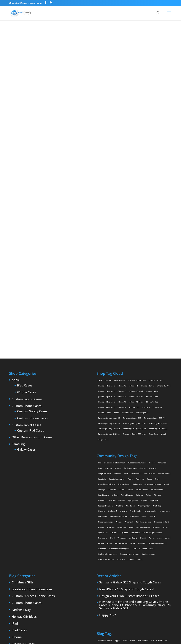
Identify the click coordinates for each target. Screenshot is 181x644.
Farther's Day (21, 486)
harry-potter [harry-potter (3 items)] (144, 381)
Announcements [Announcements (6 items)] (105, 516)
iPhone (17, 513)
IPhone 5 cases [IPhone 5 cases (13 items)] (115, 538)
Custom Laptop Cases (27, 275)
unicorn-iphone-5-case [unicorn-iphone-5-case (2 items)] (144, 424)
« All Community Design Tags (84, 34)
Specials (17, 595)
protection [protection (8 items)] (112, 554)
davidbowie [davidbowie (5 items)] (104, 371)
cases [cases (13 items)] (133, 516)
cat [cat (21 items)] (158, 355)
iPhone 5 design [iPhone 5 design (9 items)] (131, 538)
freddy (112, 34)
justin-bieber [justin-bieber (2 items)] (137, 387)
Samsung (18, 320)
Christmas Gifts (23, 458)
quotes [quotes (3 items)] (125, 408)
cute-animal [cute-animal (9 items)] (142, 365)
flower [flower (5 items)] (158, 371)
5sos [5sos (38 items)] (153, 338)
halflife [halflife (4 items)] (120, 381)
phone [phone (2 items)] (157, 403)
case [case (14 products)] (100, 256)
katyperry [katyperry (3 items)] (166, 387)
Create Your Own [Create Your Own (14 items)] (159, 516)
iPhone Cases (27, 268)
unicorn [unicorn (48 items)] (102, 424)
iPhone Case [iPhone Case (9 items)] (148, 543)
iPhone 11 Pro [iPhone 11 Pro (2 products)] (155, 256)
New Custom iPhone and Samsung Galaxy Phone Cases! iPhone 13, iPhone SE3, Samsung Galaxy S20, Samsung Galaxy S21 (135, 481)
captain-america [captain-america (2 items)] (117, 355)
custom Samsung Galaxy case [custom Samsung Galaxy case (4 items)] (133, 527)
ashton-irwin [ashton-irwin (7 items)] (131, 344)
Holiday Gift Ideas (24, 493)
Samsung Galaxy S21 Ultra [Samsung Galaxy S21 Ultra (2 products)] (135, 304)
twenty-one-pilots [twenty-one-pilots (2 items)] (158, 419)
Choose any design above (65, 175)
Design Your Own (90, 202)
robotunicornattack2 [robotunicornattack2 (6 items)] (128, 413)
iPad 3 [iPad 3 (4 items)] (123, 532)
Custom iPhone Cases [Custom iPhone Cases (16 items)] (148, 521)
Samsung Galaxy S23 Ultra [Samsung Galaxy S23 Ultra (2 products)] (135, 310)
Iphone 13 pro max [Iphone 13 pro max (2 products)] (106, 272)
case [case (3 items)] (125, 516)
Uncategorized (22, 602)
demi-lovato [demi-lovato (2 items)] (128, 371)
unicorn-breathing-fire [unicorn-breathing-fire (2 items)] (120, 424)
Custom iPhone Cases (32, 294)
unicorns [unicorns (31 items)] (122, 435)
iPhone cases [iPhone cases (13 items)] (162, 543)
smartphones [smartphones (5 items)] (104, 559)
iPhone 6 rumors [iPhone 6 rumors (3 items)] (132, 543)
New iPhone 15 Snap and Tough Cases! (126, 465)
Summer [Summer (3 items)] (116, 559)
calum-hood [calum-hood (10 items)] (164, 349)
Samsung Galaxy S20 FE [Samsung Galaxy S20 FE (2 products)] (154, 294)
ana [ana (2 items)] (101, 344)
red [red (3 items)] (113, 413)
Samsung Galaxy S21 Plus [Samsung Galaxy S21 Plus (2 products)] (109, 304)
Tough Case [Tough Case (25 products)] (103, 315)
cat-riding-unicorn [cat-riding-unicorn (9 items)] (107, 360)
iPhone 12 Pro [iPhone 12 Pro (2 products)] (163, 261)
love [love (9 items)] (145, 392)
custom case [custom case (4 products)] (120, 256)
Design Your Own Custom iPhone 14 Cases (129, 472)
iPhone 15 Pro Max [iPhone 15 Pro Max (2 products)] (106, 283)
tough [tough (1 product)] (164, 310)
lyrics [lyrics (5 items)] (119, 397)
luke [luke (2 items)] (153, 392)
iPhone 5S (19, 547)
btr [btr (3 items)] (127, 349)
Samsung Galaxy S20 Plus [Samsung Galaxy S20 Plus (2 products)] (109, 299)
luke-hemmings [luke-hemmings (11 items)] (106, 397)
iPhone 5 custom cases (28, 540)
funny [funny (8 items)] (122, 376)
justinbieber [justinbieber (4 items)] (152, 387)
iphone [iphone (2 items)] (102, 387)
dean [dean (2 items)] (116, 371)
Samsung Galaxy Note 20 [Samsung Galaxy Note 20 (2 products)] (109, 294)
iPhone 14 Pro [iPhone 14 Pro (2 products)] (152, 272)
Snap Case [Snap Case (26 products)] (154, 310)
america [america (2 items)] (162, 338)
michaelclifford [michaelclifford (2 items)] (162, 397)
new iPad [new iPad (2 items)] (144, 548)
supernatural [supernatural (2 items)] (122, 419)
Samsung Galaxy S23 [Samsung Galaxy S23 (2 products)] (158, 304)
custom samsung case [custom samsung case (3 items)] (108, 527)
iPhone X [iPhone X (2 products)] (146, 283)
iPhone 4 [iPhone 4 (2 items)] (142, 532)
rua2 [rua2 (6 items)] (144, 413)
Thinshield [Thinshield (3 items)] (127, 559)
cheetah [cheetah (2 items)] (138, 360)
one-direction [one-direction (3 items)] (144, 403)
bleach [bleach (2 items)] (118, 349)
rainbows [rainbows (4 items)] (103, 413)
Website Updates (24, 609)
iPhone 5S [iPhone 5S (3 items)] (164, 538)
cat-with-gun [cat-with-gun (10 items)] (124, 360)
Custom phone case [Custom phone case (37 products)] (137, 256)
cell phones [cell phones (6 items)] (143, 516)
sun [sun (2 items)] (110, 419)
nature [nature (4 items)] (112, 403)
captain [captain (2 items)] (102, 355)
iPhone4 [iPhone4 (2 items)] (152, 532)
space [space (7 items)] (102, 419)
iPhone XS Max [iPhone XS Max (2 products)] (104, 288)
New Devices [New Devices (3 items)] (131, 548)
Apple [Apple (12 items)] (118, 516)
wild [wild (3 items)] (132, 435)
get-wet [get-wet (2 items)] (155, 376)
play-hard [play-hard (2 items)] (103, 408)
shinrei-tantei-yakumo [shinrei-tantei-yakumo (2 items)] (160, 413)
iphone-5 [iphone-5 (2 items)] (113, 387)
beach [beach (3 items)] (153, 344)
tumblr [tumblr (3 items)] (143, 419)
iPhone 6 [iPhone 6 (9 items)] (102, 543)
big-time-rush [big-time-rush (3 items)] (105, 349)
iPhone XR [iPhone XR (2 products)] (157, 283)
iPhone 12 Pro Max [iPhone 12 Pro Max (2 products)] (106, 267)
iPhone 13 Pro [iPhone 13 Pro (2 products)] (152, 267)
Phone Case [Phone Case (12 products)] (128, 288)
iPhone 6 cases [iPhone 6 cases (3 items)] (115, 543)
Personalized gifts (24, 582)
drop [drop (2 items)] (100, 532)
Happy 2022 (108, 491)
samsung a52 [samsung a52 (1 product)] (142, 288)
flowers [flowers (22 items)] (102, 376)
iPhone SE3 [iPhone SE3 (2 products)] (134, 283)
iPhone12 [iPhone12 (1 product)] (134, 261)
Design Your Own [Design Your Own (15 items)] (157, 527)
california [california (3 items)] (136, 349)
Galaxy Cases (26, 325)
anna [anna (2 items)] (119, 344)
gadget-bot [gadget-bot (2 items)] (134, 376)
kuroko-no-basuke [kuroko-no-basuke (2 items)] (119, 392)
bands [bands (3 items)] (143, 344)
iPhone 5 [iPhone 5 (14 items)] (163, 532)
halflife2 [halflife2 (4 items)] (131, 381)
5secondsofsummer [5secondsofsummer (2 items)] (138, 338)
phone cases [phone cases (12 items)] (164, 548)
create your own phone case (32, 465)
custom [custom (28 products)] (108, 256)
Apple (16, 256)
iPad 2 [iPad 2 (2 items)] (115, 532)
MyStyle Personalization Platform (132, 638)
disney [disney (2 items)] (140, 371)
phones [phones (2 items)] (101, 554)
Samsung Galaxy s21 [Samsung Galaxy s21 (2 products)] (158, 299)
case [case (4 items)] (150, 355)
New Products (22, 575)
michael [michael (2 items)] (129, 397)
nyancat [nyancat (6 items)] (122, 403)
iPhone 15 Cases (23, 527)
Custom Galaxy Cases (32, 287)
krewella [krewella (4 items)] (103, 392)
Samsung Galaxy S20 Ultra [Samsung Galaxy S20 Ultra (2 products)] (135, 299)
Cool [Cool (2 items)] (123, 365)
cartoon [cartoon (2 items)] (140, 355)
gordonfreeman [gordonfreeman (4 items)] (106, 381)
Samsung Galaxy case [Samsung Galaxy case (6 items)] (138, 554)
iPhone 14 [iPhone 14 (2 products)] (122, 272)
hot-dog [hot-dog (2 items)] (157, 381)
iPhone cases (21, 561)
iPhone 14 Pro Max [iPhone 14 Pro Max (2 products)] (106, 277)
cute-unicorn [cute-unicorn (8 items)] (158, 365)
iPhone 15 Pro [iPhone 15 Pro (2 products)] (152, 277)
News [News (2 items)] (153, 548)
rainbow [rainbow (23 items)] (136, 408)
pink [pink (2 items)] (166, 403)
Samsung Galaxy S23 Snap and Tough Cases (130, 458)
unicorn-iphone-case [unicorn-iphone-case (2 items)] (108, 430)
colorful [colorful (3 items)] (113, 365)
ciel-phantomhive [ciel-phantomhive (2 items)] (154, 360)
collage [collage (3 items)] (102, 365)
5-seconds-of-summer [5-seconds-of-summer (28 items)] (115, 338)
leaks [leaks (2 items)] (100, 548)
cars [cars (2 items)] (131, 355)
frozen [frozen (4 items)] (113, 376)
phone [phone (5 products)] (117, 288)
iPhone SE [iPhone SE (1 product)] (122, 283)
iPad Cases (25, 261)
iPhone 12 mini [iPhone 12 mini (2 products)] (147, 261)
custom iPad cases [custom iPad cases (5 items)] (127, 521)
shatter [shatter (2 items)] (154, 554)
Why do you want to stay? (90, 113)
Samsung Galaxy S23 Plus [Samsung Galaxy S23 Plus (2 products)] (109, 310)
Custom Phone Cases (27, 282)
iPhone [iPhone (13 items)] (132, 532)
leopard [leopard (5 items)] (135, 392)
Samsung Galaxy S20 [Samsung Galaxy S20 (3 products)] (132, 294)
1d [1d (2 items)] (100, 338)
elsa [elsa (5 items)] (149, 371)
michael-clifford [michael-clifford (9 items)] (144, 397)
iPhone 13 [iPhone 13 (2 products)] (122, 267)
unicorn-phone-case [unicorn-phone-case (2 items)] (130, 430)
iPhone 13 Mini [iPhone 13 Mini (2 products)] (136, 267)
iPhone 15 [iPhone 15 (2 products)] (122, 277)
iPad (15, 499)
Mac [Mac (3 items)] (107, 548)
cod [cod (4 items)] (167, 360)
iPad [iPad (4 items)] (107, 532)
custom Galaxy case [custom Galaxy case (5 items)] (107, 521)
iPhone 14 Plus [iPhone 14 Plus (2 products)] (136, 272)
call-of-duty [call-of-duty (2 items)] (150, 349)
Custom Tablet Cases (26, 301)
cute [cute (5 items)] (131, 365)
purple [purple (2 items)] (115, 408)
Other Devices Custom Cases (32, 313)
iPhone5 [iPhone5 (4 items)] (101, 538)
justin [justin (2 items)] (124, 387)
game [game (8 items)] (145, 376)
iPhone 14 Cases (23, 520)
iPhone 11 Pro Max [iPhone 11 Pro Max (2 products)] (106, 261)
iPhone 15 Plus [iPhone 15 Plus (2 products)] (136, 277)
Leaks (16, 568)
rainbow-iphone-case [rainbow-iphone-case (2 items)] (153, 408)
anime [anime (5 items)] (109, 344)
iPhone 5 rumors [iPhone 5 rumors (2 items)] (149, 538)
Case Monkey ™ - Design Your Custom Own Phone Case (72, 638)
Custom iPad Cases (31, 306)
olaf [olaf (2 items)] (132, 403)
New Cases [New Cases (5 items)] (117, 548)
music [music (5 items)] (102, 403)
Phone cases (21, 588)
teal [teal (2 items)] (134, 419)
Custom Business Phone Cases (33, 472)
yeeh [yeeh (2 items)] (140, 435)
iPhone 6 (18, 554)
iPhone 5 (18, 534)
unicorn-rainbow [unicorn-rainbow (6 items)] (106, 435)
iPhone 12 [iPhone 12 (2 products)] (122, 261)
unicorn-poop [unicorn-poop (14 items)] (149, 430)
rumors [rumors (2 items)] (123, 554)
